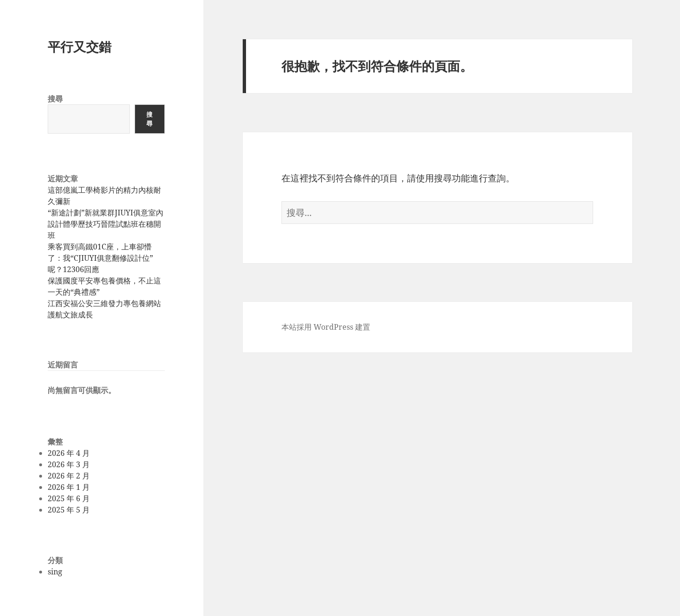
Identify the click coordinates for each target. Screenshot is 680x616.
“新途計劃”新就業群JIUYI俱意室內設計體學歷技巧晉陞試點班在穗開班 (106, 224)
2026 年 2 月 (69, 476)
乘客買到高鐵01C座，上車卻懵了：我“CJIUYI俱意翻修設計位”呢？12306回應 (100, 258)
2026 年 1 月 (69, 487)
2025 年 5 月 (69, 510)
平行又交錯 (80, 47)
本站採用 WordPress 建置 (326, 327)
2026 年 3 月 (69, 464)
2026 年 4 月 (69, 453)
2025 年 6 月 (69, 498)
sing (55, 572)
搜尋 (55, 99)
